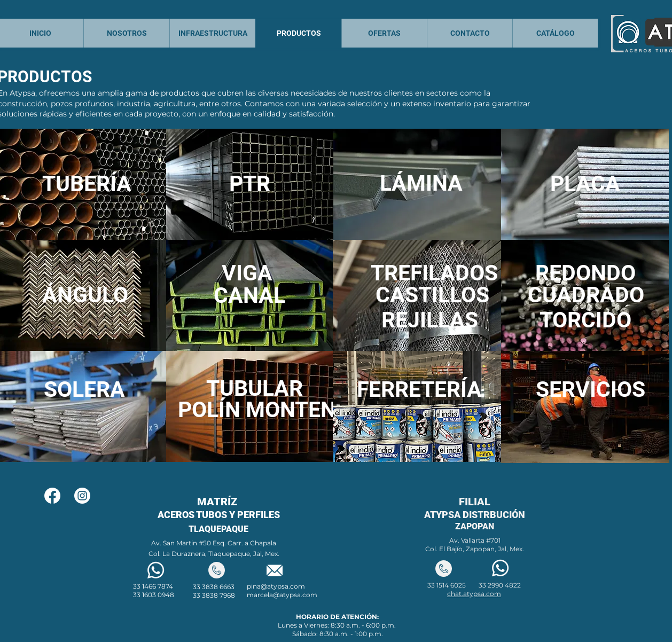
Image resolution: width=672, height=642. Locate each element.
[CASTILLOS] (432, 295)
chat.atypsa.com (474, 594)
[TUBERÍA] (87, 184)
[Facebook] (52, 496)
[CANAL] (249, 296)
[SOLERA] (84, 390)
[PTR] (250, 184)
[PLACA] (585, 184)
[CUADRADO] (586, 295)
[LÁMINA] (421, 183)
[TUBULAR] (255, 389)
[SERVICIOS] (591, 390)
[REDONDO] (585, 273)
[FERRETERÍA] (419, 390)
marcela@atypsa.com (282, 595)
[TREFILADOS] (434, 273)
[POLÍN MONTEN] (257, 410)
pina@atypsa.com (276, 586)
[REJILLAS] (430, 320)
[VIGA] (247, 273)
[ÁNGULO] (85, 295)
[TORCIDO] (585, 320)
